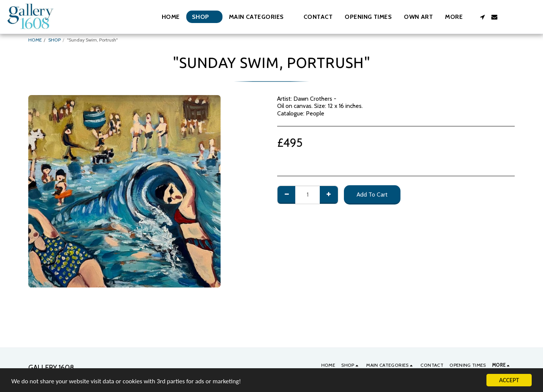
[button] (260, 17)
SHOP (54, 40)
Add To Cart (372, 194)
